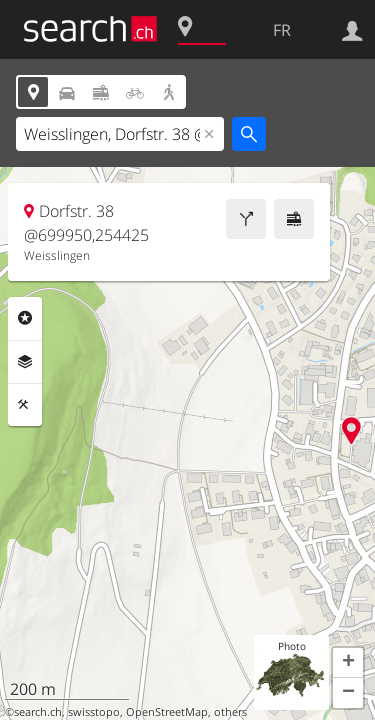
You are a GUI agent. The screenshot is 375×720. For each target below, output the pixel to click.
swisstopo (94, 712)
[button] (348, 663)
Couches (25, 362)
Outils (25, 405)
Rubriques (25, 318)
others (230, 712)
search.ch (38, 712)
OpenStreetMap (167, 712)
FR (282, 30)
